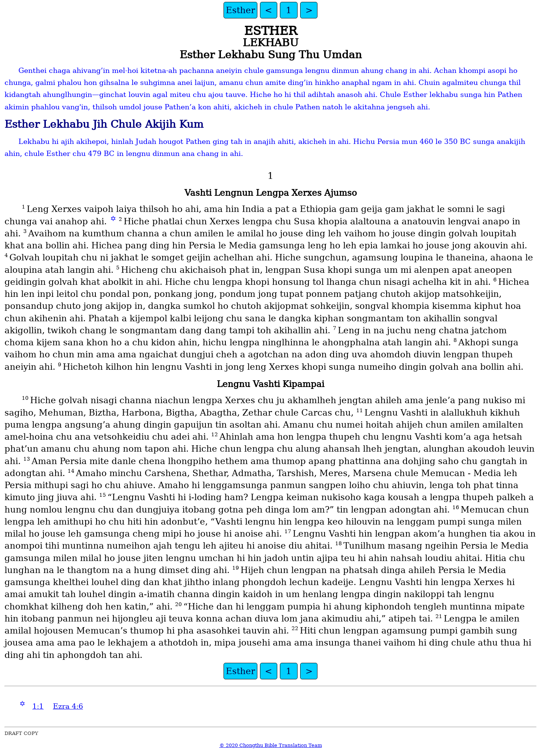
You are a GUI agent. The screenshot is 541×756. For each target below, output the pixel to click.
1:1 (38, 706)
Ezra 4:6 (68, 706)
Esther (240, 10)
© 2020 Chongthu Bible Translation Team (271, 745)
